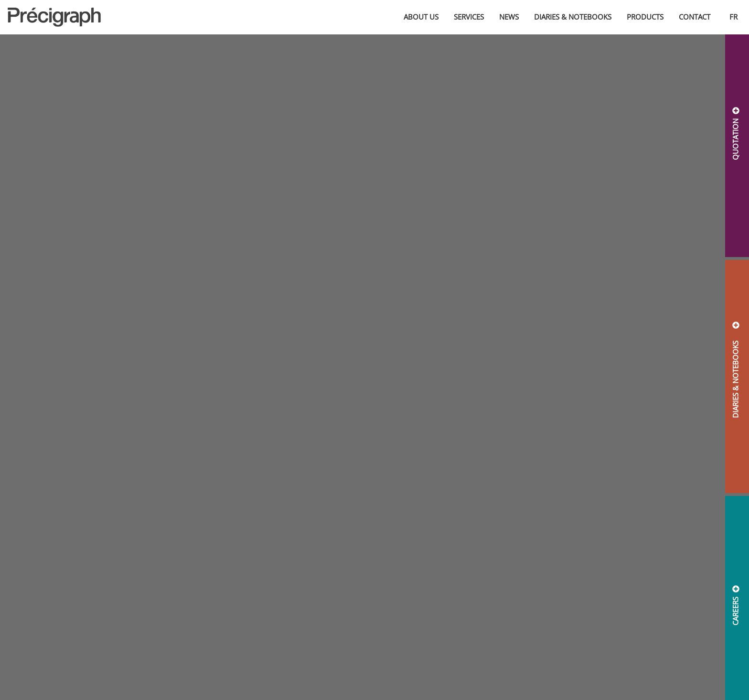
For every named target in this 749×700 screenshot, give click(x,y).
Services (469, 17)
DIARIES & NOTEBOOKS (735, 376)
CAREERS (735, 611)
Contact (695, 17)
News (509, 17)
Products (645, 17)
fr (733, 17)
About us (421, 17)
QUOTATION (735, 139)
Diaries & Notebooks (573, 17)
